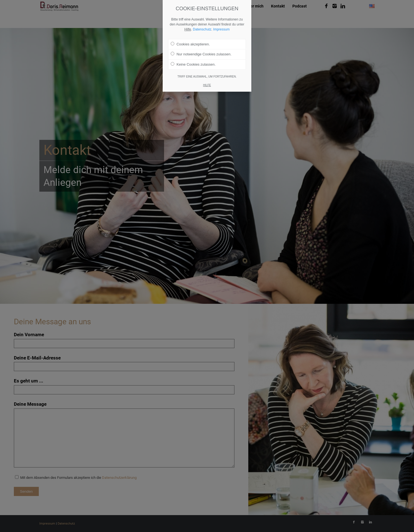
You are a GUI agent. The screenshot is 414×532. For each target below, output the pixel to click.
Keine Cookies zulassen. (193, 64)
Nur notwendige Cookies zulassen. (201, 54)
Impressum (221, 29)
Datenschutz (202, 29)
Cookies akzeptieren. (190, 44)
